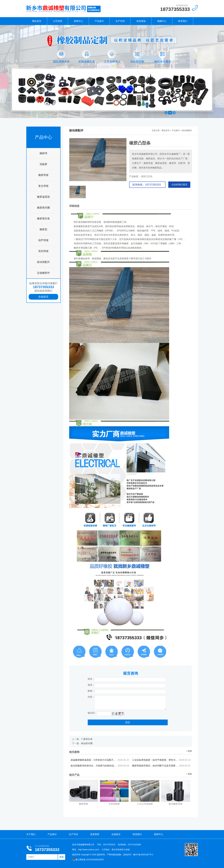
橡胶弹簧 (43, 175)
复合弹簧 (43, 186)
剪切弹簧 (43, 251)
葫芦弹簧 (43, 240)
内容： (91, 697)
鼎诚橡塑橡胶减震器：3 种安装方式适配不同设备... (100, 760)
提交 (128, 722)
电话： (91, 685)
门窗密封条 (87, 739)
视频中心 (162, 21)
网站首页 (37, 21)
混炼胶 (43, 164)
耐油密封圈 (87, 743)
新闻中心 (78, 21)
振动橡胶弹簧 (176, 804)
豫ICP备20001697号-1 (143, 855)
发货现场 (141, 21)
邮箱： (91, 691)
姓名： (91, 679)
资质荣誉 (95, 834)
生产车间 (120, 21)
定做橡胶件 (43, 273)
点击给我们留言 (179, 185)
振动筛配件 (43, 262)
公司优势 (58, 21)
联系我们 (183, 21)
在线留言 (43, 297)
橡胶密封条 (43, 219)
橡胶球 (43, 153)
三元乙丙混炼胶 (145, 804)
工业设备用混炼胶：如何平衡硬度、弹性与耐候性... (161, 760)
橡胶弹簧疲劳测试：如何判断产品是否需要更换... (161, 766)
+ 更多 (189, 751)
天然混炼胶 (114, 804)
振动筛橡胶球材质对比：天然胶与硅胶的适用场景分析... (100, 766)
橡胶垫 (43, 229)
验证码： (92, 713)
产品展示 (99, 21)
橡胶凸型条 (147, 176)
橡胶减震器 (43, 197)
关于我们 (31, 834)
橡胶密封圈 (43, 208)
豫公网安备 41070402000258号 (88, 860)
